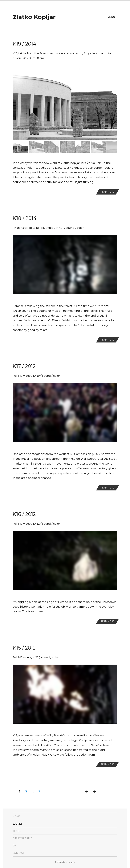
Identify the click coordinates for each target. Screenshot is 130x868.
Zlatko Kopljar (34, 17)
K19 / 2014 (24, 44)
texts (17, 831)
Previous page (86, 795)
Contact (19, 853)
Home (17, 816)
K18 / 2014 (25, 218)
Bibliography (22, 838)
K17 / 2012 (24, 366)
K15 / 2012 (24, 648)
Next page (94, 795)
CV (14, 846)
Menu (111, 17)
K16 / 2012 (24, 514)
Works (18, 824)
